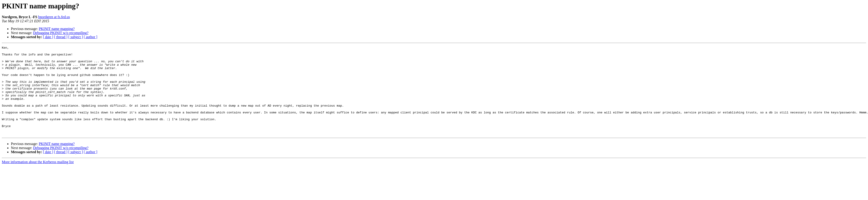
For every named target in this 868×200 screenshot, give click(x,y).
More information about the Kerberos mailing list (38, 180)
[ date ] (48, 37)
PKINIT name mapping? (57, 29)
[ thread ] (61, 37)
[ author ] (91, 37)
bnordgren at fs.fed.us (54, 17)
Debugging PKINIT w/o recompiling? (61, 33)
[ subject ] (76, 37)
